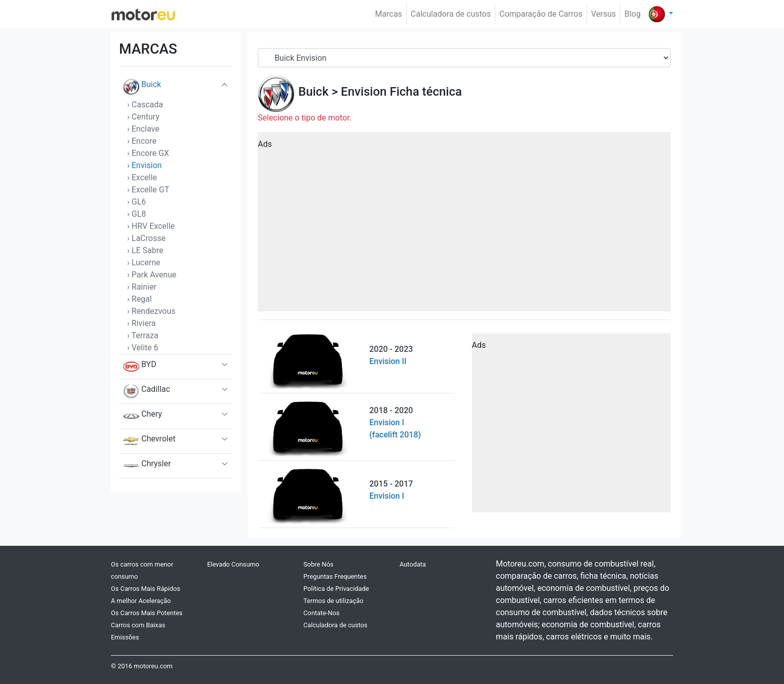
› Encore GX (148, 153)
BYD (140, 367)
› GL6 (136, 202)
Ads (265, 144)
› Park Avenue (152, 275)
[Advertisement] (464, 225)
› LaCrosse (146, 238)
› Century (143, 117)
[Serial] (464, 58)
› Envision (144, 165)
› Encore (142, 141)
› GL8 (136, 214)
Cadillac (147, 391)
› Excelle (142, 177)
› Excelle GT (148, 190)
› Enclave (143, 129)
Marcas (389, 14)
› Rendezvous (151, 311)
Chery (143, 416)
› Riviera (141, 323)
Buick (142, 87)
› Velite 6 (143, 348)
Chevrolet (149, 441)
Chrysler (147, 466)
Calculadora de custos (451, 14)
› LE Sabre (145, 250)
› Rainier (142, 287)
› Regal (140, 299)
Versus (603, 14)
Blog (633, 14)
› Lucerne (144, 263)
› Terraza (143, 335)
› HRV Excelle (151, 226)
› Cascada (145, 105)
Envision (364, 92)
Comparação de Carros (541, 14)
